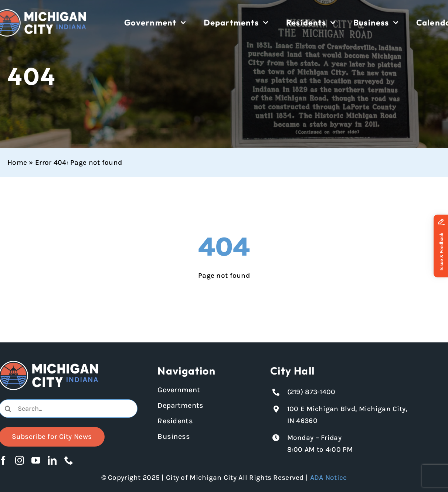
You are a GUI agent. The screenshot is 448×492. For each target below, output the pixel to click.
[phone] (69, 460)
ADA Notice (329, 478)
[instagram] (20, 460)
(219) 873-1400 (311, 392)
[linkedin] (52, 460)
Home (17, 163)
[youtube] (36, 460)
